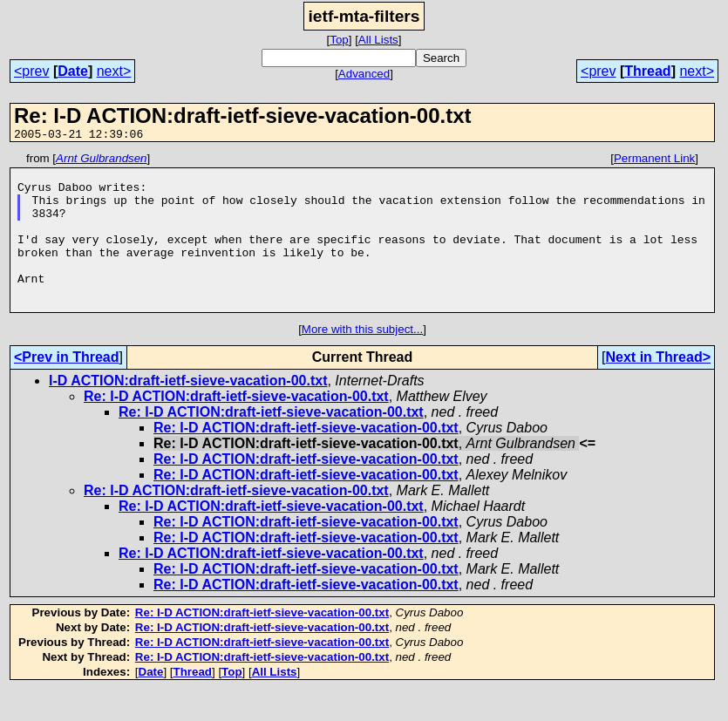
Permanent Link (654, 161)
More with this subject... (362, 360)
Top (339, 40)
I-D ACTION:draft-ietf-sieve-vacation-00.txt (188, 412)
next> (114, 71)
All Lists (378, 40)
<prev (31, 71)
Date (73, 71)
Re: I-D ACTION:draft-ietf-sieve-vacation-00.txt (236, 428)
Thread (647, 71)
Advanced (364, 74)
